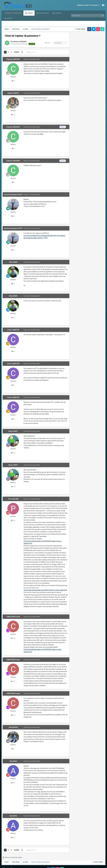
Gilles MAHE (13, 262)
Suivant (17, 52)
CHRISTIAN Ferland (13, 617)
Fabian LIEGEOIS (13, 93)
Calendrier (58, 13)
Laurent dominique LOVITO (13, 195)
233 (13, 520)
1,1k (13, 284)
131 (13, 216)
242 (13, 783)
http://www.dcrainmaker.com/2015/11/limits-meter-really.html (45, 590)
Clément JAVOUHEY (20, 42)
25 (13, 749)
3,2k (13, 453)
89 (13, 351)
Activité (9, 18)
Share (48, 43)
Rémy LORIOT (13, 431)
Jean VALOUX (13, 727)
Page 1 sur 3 (31, 52)
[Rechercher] (82, 16)
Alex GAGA (13, 761)
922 (13, 638)
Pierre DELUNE (13, 499)
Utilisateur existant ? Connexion (88, 5)
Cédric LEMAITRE (13, 330)
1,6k (13, 115)
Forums (30, 13)
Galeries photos (44, 13)
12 (13, 81)
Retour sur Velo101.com (14, 13)
